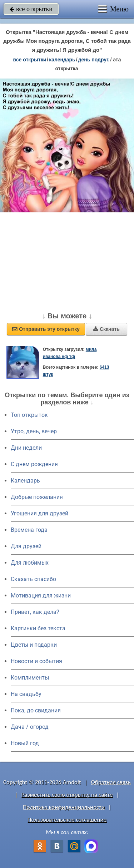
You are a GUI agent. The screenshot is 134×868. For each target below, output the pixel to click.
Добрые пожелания (37, 497)
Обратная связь (111, 782)
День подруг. (94, 60)
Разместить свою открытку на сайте (67, 795)
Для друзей (26, 546)
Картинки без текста (38, 628)
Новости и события (36, 661)
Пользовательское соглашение (67, 820)
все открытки (31, 9)
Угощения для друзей (39, 513)
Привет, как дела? (35, 612)
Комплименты (30, 678)
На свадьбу (26, 694)
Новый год (25, 743)
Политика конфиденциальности (64, 807)
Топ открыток (29, 415)
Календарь (62, 60)
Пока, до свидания (36, 710)
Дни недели (26, 448)
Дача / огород (30, 727)
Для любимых (30, 563)
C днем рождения (34, 464)
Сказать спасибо (33, 579)
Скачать (106, 329)
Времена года (29, 530)
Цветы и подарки (34, 645)
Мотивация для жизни (41, 596)
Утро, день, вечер (34, 431)
